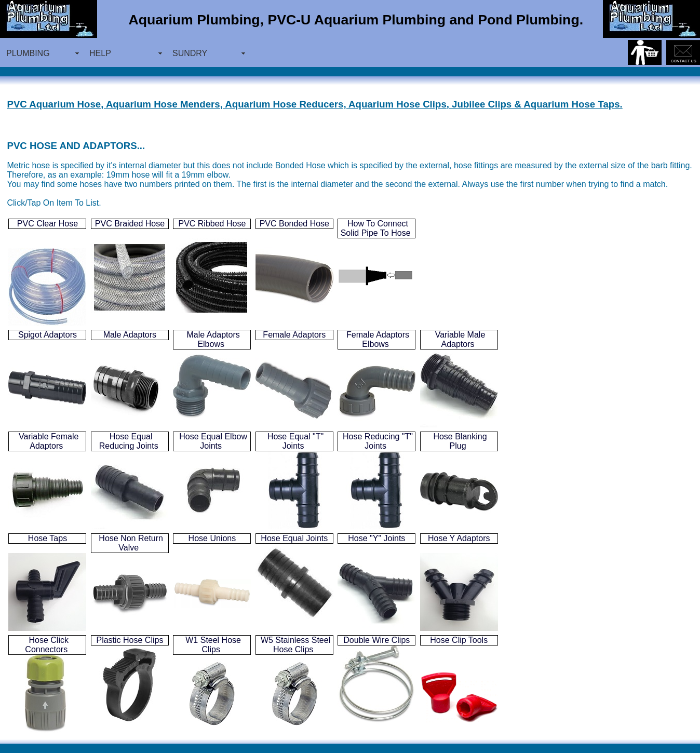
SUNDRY (190, 53)
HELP (100, 53)
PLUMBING (28, 53)
